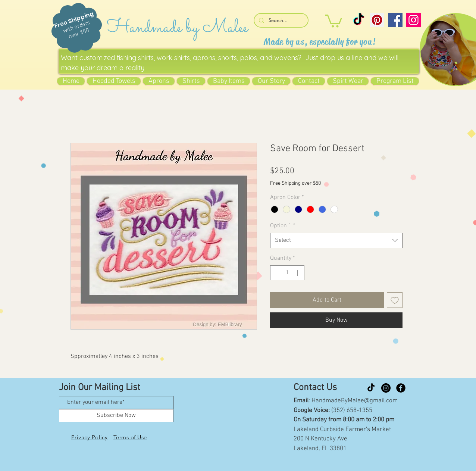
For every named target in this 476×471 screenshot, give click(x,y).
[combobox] (336, 240)
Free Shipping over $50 (295, 183)
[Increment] (298, 273)
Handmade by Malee (177, 28)
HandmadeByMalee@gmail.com (355, 401)
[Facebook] (395, 20)
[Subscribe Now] (116, 416)
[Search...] (280, 20)
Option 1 (283, 226)
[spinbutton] (287, 273)
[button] (333, 20)
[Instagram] (414, 20)
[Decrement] (276, 273)
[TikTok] (359, 20)
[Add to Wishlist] (395, 300)
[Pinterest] (377, 20)
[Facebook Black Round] (401, 388)
